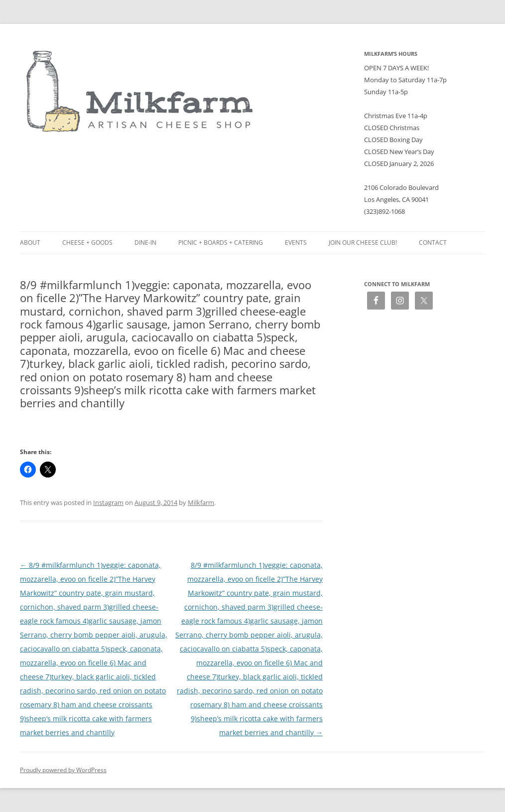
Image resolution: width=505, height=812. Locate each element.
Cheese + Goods (87, 243)
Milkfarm (201, 502)
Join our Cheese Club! (363, 243)
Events (296, 243)
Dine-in (145, 243)
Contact (433, 243)
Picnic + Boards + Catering (221, 243)
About (30, 243)
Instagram (108, 502)
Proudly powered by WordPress (63, 770)
